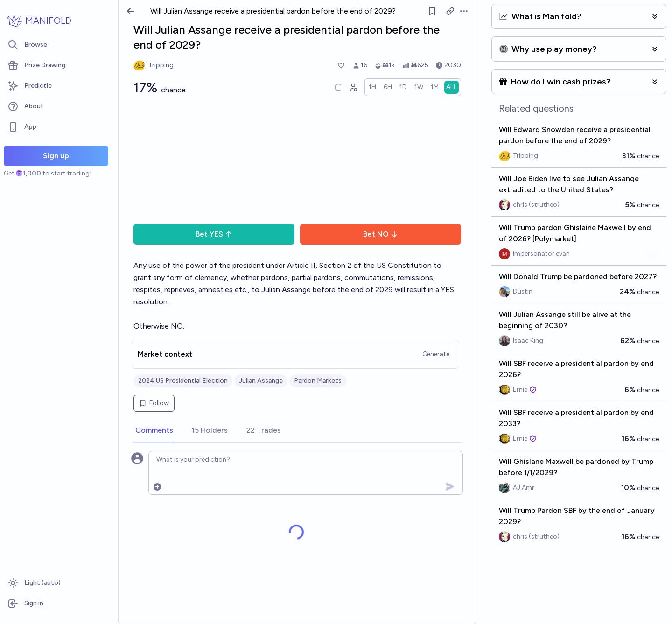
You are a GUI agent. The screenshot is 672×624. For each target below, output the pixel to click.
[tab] (154, 431)
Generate (436, 354)
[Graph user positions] (353, 87)
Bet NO (381, 234)
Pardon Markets (318, 381)
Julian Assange (261, 381)
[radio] (372, 87)
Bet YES (214, 234)
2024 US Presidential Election (183, 381)
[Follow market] (432, 11)
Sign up (56, 156)
